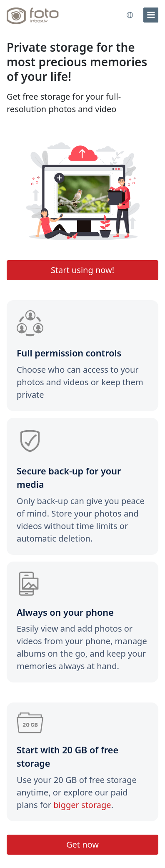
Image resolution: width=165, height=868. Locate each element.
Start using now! (82, 270)
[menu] (151, 15)
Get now (82, 844)
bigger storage (82, 805)
